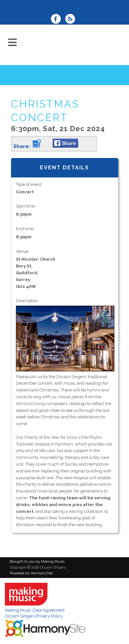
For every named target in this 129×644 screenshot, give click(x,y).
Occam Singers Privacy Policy (34, 616)
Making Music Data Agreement (35, 610)
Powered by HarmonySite (31, 573)
